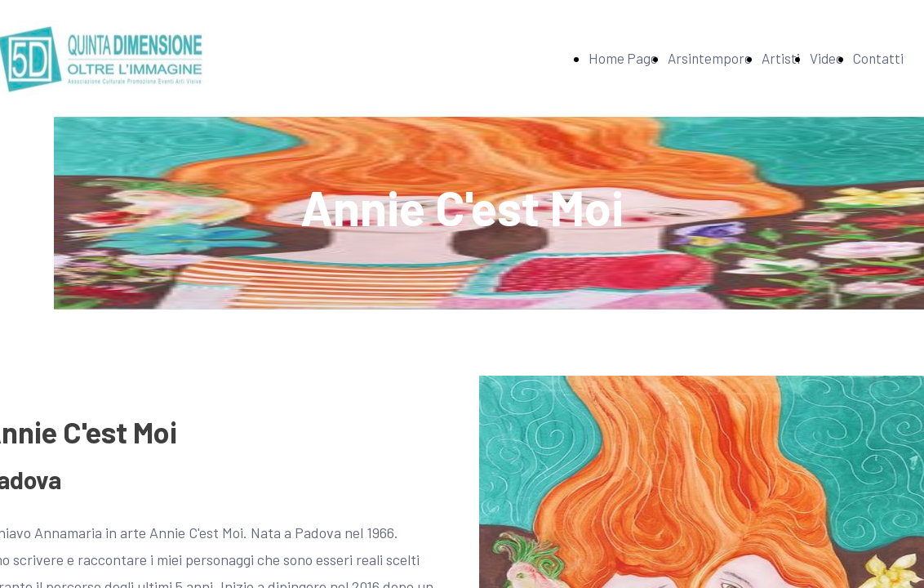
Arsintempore (710, 58)
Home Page (623, 58)
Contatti (878, 58)
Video (826, 58)
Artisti (781, 58)
